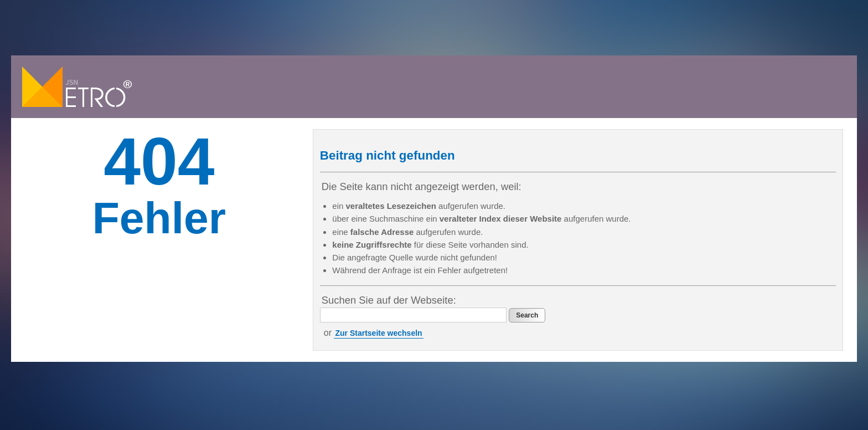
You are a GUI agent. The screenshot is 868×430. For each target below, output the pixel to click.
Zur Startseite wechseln (378, 333)
